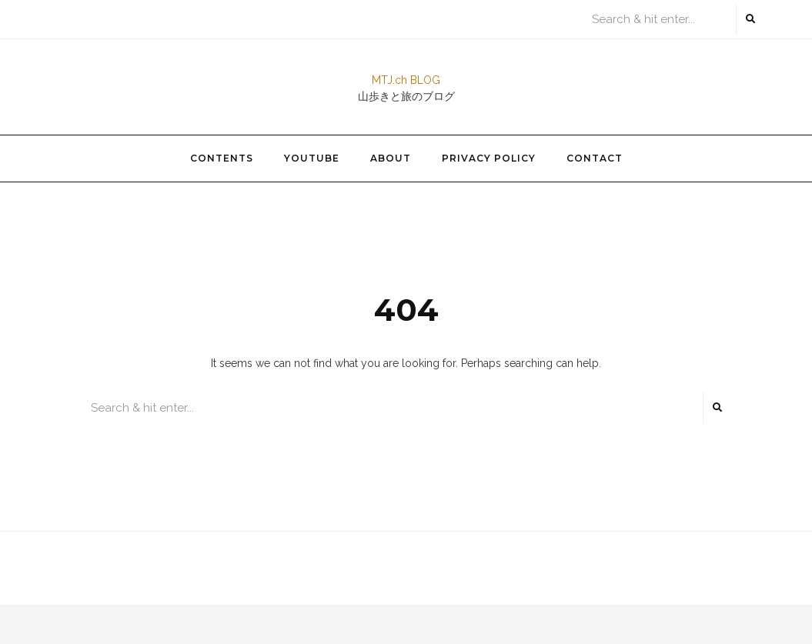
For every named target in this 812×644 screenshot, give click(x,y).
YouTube (312, 158)
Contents (222, 158)
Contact (595, 158)
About (391, 158)
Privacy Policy (489, 158)
